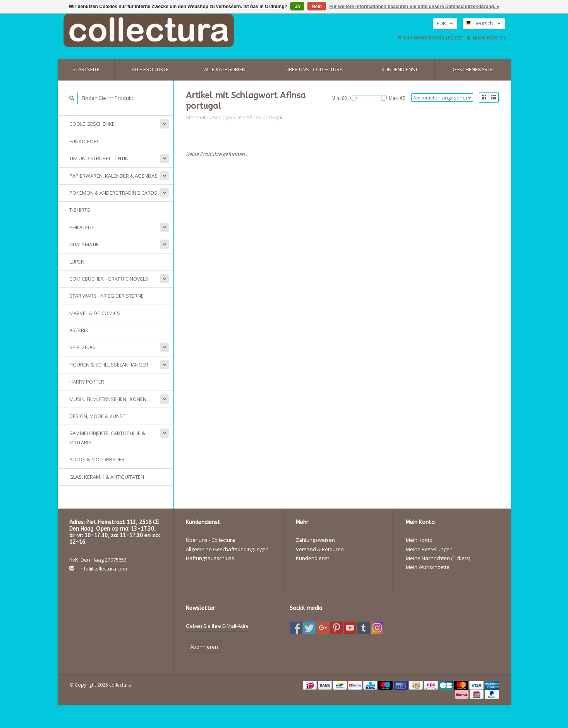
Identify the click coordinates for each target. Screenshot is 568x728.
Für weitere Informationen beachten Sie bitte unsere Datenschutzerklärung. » (414, 7)
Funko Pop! (84, 141)
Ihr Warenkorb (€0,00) (430, 38)
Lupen (77, 262)
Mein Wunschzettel (428, 567)
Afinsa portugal (264, 117)
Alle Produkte (150, 69)
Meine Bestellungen (429, 549)
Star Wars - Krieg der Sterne (106, 296)
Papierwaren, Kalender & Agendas (113, 176)
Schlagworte (227, 117)
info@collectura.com (103, 569)
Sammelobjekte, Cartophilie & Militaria (107, 438)
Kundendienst (400, 69)
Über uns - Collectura (314, 69)
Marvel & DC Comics (95, 313)
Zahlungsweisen (315, 540)
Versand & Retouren (320, 549)
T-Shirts (80, 210)
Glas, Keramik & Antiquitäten (107, 477)
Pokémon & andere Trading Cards (113, 193)
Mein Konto (486, 38)
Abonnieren (204, 647)
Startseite (86, 69)
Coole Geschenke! (93, 124)
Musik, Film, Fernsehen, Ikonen (108, 399)
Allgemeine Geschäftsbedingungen (227, 549)
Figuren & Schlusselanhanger (109, 365)
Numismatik (84, 244)
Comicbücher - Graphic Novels (109, 279)
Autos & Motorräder (97, 459)
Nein (317, 7)
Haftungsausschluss (210, 558)
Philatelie (82, 227)
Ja (297, 7)
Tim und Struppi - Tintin (99, 158)
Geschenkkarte (473, 69)
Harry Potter (87, 382)
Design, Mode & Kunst (97, 416)
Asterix (79, 330)
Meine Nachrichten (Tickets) (438, 558)
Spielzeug (82, 347)
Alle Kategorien (225, 69)
